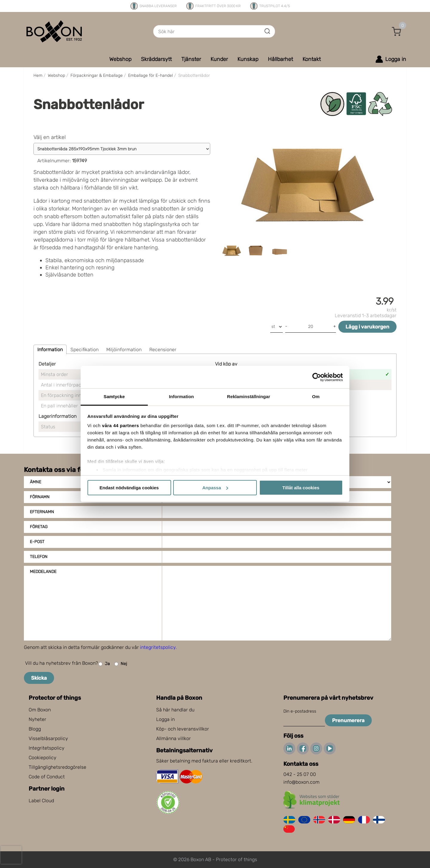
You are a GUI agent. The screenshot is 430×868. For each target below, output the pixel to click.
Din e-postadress (300, 711)
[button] (397, 31)
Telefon (39, 557)
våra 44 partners (121, 425)
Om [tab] (316, 396)
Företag (39, 527)
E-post (37, 542)
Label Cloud (41, 801)
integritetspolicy (158, 647)
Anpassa (215, 488)
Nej (121, 664)
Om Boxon (40, 710)
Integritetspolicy (47, 748)
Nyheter (37, 719)
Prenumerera (348, 720)
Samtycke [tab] (114, 396)
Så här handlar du (175, 710)
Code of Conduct (47, 777)
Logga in (165, 719)
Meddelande (43, 572)
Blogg (35, 729)
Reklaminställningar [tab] (248, 396)
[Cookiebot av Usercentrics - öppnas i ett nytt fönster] (317, 377)
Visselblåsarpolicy (48, 738)
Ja (104, 664)
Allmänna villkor (173, 738)
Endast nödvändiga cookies (129, 488)
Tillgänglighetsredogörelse (57, 767)
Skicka (39, 678)
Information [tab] (182, 396)
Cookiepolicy (43, 758)
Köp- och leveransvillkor (183, 729)
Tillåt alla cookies (301, 488)
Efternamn (42, 512)
